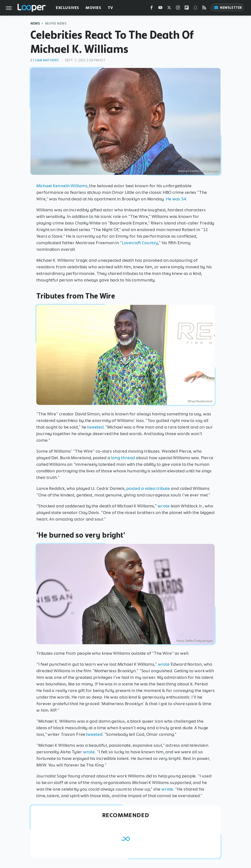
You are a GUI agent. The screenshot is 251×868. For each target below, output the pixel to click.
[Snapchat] (195, 9)
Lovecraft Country (140, 243)
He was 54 (176, 199)
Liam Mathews (47, 60)
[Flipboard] (187, 9)
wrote (164, 506)
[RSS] (204, 9)
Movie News (56, 23)
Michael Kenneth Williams (62, 186)
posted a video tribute (148, 488)
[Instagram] (178, 9)
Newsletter (228, 8)
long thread (123, 458)
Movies (93, 8)
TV (110, 8)
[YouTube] (160, 9)
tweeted (95, 427)
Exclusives (68, 8)
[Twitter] (169, 9)
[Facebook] (152, 9)
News (35, 23)
